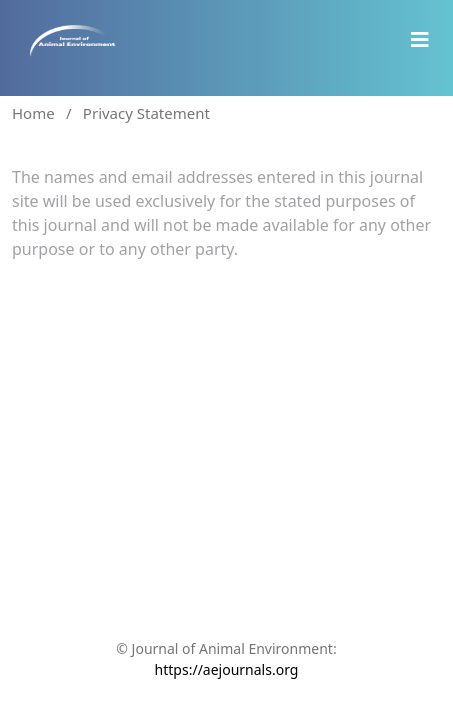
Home (33, 113)
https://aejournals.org (227, 669)
